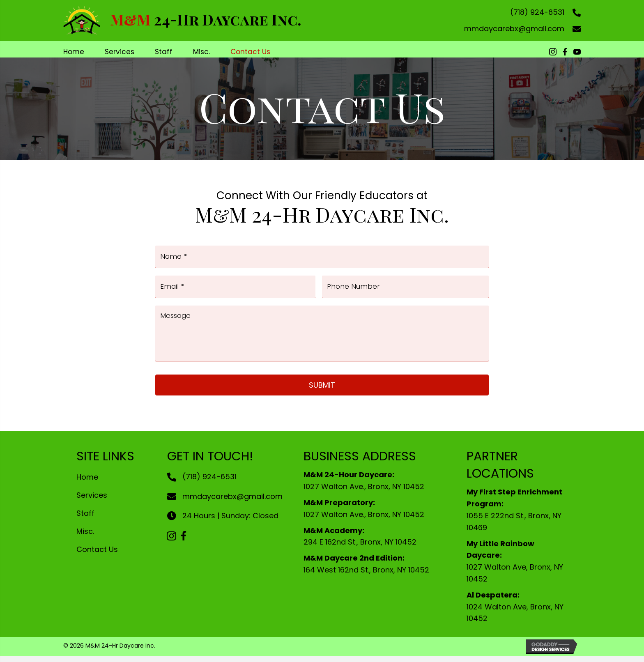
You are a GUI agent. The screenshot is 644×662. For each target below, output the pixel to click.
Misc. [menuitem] (85, 538)
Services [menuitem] (92, 502)
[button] (171, 542)
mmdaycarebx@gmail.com (514, 29)
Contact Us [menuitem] (97, 555)
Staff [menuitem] (85, 520)
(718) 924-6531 (537, 12)
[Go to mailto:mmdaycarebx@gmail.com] (573, 29)
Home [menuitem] (87, 484)
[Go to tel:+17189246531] (573, 12)
